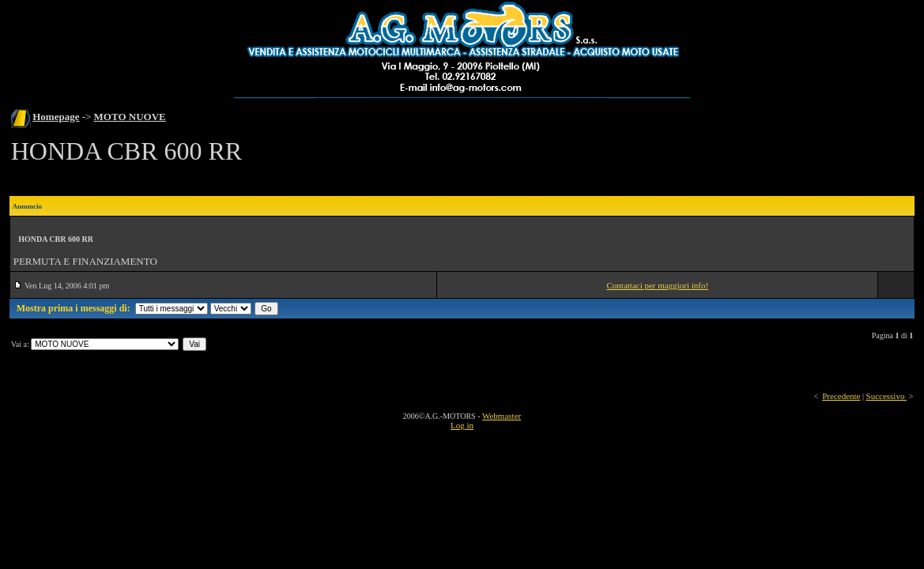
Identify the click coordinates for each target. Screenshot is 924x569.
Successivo (887, 396)
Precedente (841, 396)
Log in (462, 425)
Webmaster (502, 416)
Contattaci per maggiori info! (658, 285)
